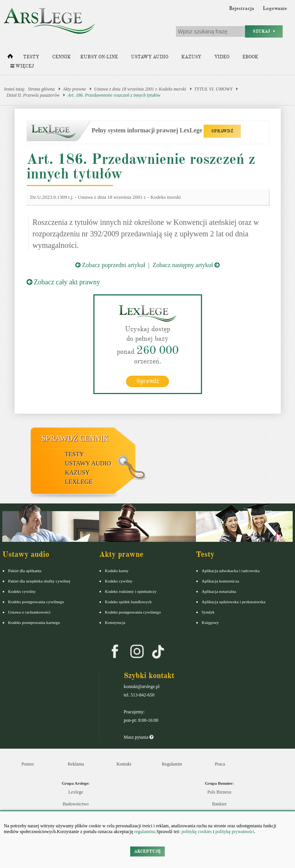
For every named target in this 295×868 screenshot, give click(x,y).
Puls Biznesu (219, 792)
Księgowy (210, 622)
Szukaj (264, 31)
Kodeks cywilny (22, 591)
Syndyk (208, 612)
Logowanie (275, 8)
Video (222, 57)
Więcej (22, 66)
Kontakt (124, 764)
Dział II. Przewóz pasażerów (33, 95)
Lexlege (76, 792)
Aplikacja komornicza (220, 581)
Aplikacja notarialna (219, 591)
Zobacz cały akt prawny (63, 282)
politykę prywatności (235, 832)
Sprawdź (148, 381)
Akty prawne (75, 89)
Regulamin (172, 764)
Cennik (61, 57)
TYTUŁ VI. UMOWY (214, 89)
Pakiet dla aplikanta (25, 571)
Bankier (219, 804)
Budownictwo (75, 804)
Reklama (76, 764)
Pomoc (28, 764)
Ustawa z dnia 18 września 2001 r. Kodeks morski (140, 89)
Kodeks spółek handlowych (128, 602)
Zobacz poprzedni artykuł (110, 265)
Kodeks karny (117, 571)
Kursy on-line (99, 57)
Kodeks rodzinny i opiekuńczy (131, 591)
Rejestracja (242, 8)
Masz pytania (138, 737)
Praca (220, 764)
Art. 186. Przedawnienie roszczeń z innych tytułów (114, 95)
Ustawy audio (150, 57)
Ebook (250, 57)
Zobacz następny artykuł (186, 265)
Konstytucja (115, 622)
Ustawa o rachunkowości (29, 612)
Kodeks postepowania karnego (34, 622)
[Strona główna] (10, 58)
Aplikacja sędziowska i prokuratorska (234, 602)
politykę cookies (196, 832)
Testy (31, 57)
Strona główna (41, 89)
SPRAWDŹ (222, 131)
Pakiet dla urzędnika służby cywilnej (39, 581)
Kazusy (191, 57)
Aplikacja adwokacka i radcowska (231, 571)
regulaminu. (145, 832)
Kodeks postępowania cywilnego (36, 602)
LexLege (79, 482)
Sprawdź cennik (75, 438)
